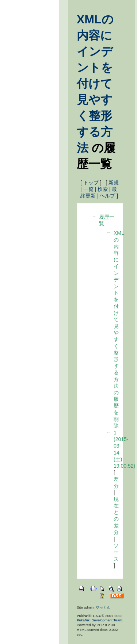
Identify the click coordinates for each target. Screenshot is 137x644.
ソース (116, 552)
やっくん (103, 607)
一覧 (88, 189)
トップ (91, 183)
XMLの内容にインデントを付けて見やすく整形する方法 (95, 84)
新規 (114, 183)
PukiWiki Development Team (100, 620)
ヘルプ (107, 196)
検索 (103, 189)
